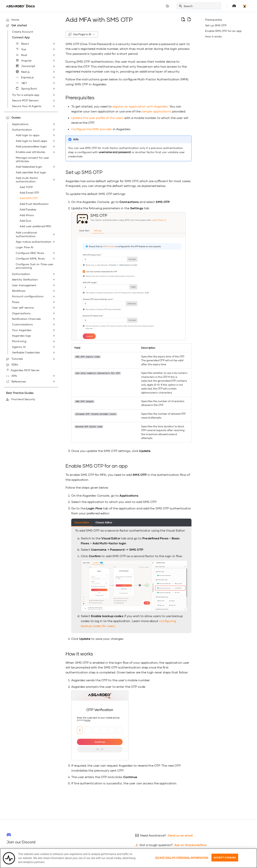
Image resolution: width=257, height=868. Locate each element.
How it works (213, 36)
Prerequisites (214, 20)
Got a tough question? (156, 845)
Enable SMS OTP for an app (223, 31)
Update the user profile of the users (97, 118)
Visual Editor (82, 522)
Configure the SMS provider (92, 129)
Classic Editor (104, 522)
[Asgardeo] (20, 6)
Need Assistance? (153, 835)
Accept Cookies (225, 862)
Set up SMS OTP (216, 25)
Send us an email (180, 835)
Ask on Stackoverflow (190, 845)
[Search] (199, 6)
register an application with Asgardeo (140, 106)
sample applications (156, 111)
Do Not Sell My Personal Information (182, 862)
